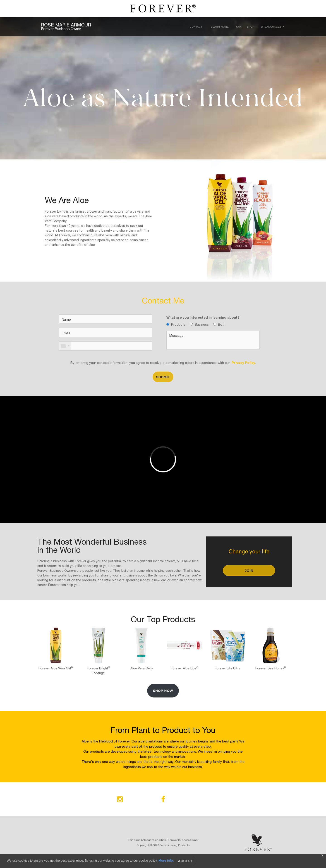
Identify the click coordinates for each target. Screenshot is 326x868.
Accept (185, 861)
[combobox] (65, 346)
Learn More (220, 27)
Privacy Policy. (243, 362)
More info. (166, 861)
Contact (196, 27)
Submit (163, 377)
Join (239, 27)
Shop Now (163, 691)
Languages (272, 27)
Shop (250, 27)
